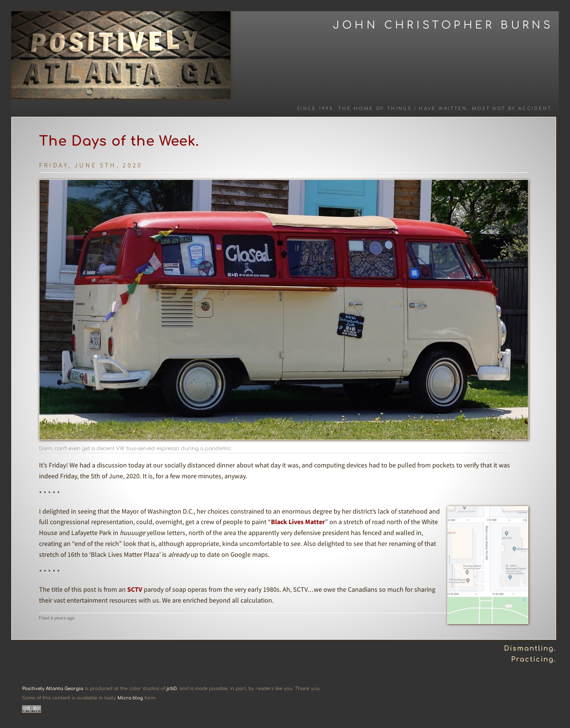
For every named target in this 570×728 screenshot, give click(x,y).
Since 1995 (315, 109)
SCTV (135, 589)
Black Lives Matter (298, 522)
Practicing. (534, 659)
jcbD (172, 689)
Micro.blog (130, 698)
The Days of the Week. (119, 141)
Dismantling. (530, 648)
